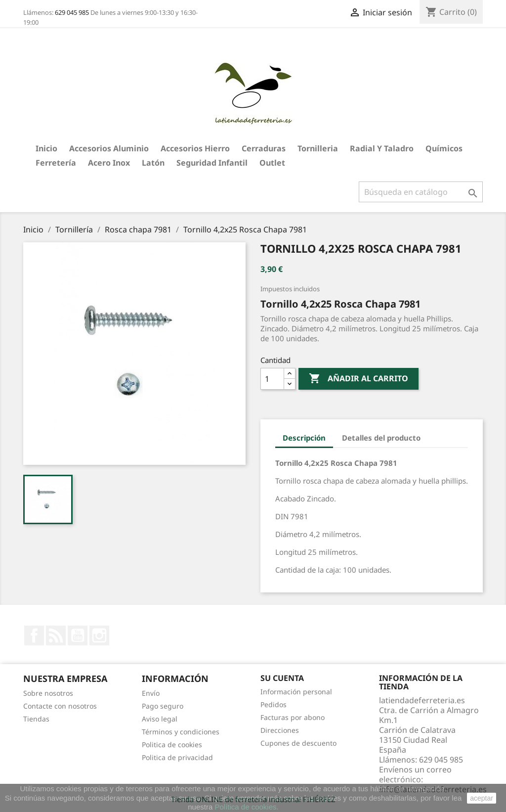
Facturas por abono (293, 717)
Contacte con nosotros (60, 706)
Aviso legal (160, 719)
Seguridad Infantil (212, 163)
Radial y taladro (382, 148)
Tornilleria (318, 148)
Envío (151, 693)
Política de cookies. (246, 807)
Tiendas (36, 719)
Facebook (34, 635)
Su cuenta (282, 678)
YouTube (78, 635)
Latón (153, 163)
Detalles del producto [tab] (381, 438)
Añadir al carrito (358, 379)
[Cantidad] (272, 379)
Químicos (444, 148)
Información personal (296, 692)
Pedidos (274, 704)
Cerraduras (264, 148)
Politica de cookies (172, 744)
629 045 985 (72, 12)
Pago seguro (163, 706)
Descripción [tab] (304, 438)
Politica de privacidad (177, 757)
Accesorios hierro (195, 148)
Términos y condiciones (181, 732)
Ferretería (56, 163)
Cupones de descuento (298, 743)
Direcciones (280, 730)
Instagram (99, 635)
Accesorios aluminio (109, 148)
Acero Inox (109, 163)
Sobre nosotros (48, 693)
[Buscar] (421, 192)
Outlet (272, 163)
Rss (56, 635)
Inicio (46, 148)
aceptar (482, 798)
